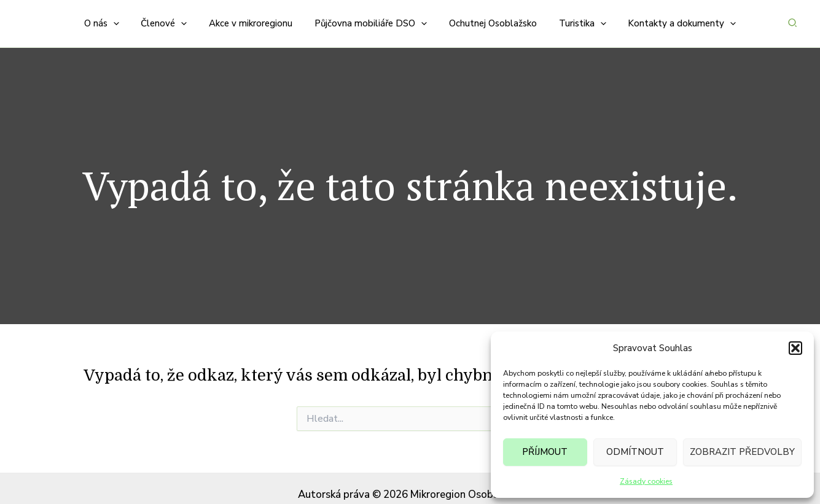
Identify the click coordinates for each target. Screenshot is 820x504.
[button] (795, 348)
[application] (124, 17)
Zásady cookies (646, 481)
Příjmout (545, 452)
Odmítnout (635, 452)
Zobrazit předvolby (742, 452)
